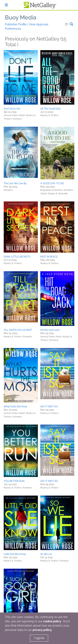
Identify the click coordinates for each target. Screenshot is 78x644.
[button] (67, 24)
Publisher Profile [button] (16, 24)
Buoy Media (21, 18)
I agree (39, 638)
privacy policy (42, 630)
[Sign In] (6, 5)
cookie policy (52, 621)
